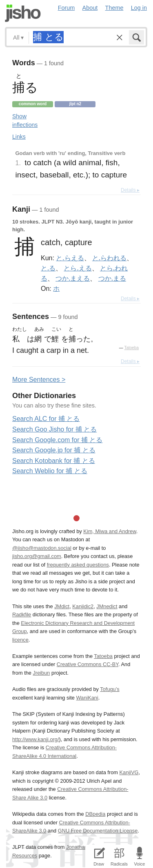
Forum (67, 8)
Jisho (23, 13)
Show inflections (25, 121)
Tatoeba (131, 348)
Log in (139, 8)
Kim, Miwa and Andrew (110, 531)
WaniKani (87, 698)
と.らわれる (109, 258)
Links (19, 137)
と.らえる (70, 258)
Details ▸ (130, 190)
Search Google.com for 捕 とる (57, 440)
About (90, 8)
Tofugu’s (110, 689)
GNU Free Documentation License (98, 831)
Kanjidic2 (83, 606)
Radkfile (22, 614)
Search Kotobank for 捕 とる (54, 461)
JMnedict (107, 606)
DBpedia (95, 814)
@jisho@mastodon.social (42, 548)
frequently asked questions (78, 565)
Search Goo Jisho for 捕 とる (54, 429)
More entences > (39, 380)
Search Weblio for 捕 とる (50, 471)
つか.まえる (73, 278)
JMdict (62, 606)
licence (20, 640)
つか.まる (112, 278)
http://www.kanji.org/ (36, 739)
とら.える (78, 268)
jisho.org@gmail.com (37, 556)
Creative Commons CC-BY (88, 664)
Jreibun (42, 673)
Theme (114, 8)
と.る (48, 268)
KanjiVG (129, 772)
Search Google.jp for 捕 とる (54, 450)
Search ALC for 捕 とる (46, 419)
